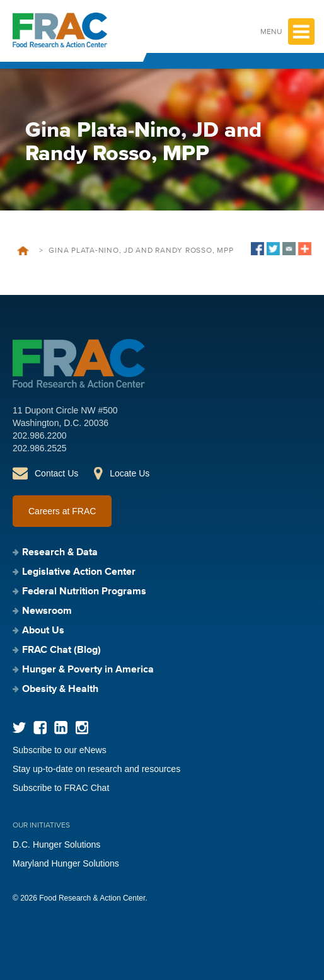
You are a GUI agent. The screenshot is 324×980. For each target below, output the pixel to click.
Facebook (40, 728)
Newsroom (47, 611)
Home (23, 251)
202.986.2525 (40, 448)
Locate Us (130, 473)
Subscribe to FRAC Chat (61, 788)
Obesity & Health (60, 689)
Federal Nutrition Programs (84, 592)
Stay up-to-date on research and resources (96, 769)
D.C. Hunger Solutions (56, 845)
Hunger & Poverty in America (88, 670)
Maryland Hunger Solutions (66, 863)
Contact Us (56, 473)
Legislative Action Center (79, 572)
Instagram (82, 728)
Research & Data (60, 553)
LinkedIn (61, 728)
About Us (43, 631)
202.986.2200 (40, 435)
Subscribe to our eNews (60, 750)
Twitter (19, 728)
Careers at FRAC (62, 511)
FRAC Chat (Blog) (61, 650)
